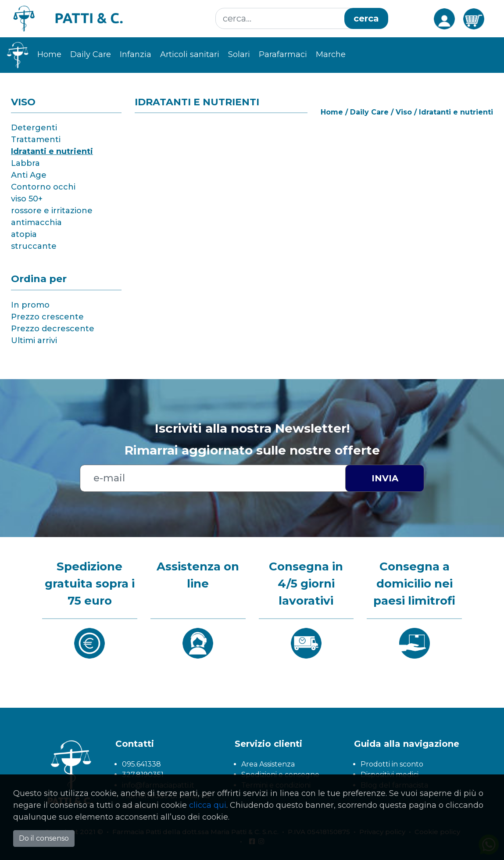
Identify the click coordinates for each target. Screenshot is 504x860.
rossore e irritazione (52, 211)
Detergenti (34, 128)
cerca (366, 18)
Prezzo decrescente (53, 329)
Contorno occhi (43, 187)
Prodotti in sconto (392, 764)
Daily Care (91, 54)
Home (49, 54)
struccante (34, 246)
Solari (239, 54)
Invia (385, 478)
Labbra (25, 163)
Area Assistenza (268, 764)
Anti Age (29, 175)
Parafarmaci (283, 54)
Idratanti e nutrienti (52, 151)
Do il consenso (44, 838)
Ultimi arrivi (34, 340)
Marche (331, 54)
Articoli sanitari (190, 54)
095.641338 (141, 764)
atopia (24, 234)
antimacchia (36, 222)
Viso (404, 112)
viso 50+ (27, 199)
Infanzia (136, 54)
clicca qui (208, 805)
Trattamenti (36, 140)
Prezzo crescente (47, 317)
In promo (30, 305)
